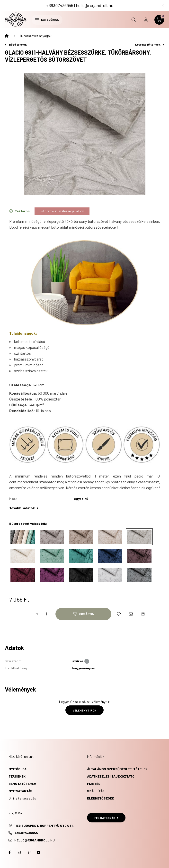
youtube (39, 852)
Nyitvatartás (20, 791)
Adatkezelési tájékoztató (111, 776)
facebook (9, 852)
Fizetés (94, 784)
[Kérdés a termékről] (143, 614)
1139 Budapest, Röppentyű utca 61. (44, 825)
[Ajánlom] (131, 614)
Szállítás (96, 791)
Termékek (17, 776)
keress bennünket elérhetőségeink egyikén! (125, 488)
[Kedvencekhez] (119, 614)
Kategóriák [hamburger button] (47, 20)
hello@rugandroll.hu (95, 5)
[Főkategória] (7, 36)
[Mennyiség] (37, 614)
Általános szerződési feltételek (117, 769)
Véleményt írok (84, 710)
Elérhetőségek (101, 798)
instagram (19, 852)
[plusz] (47, 614)
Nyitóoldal (18, 769)
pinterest (29, 852)
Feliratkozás (106, 818)
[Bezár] (163, 6)
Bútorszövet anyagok (36, 36)
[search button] (134, 20)
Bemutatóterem (22, 784)
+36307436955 (60, 5)
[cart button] (159, 20)
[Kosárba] (83, 614)
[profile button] (146, 20)
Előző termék (16, 44)
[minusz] (28, 614)
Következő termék (150, 44)
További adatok (24, 508)
